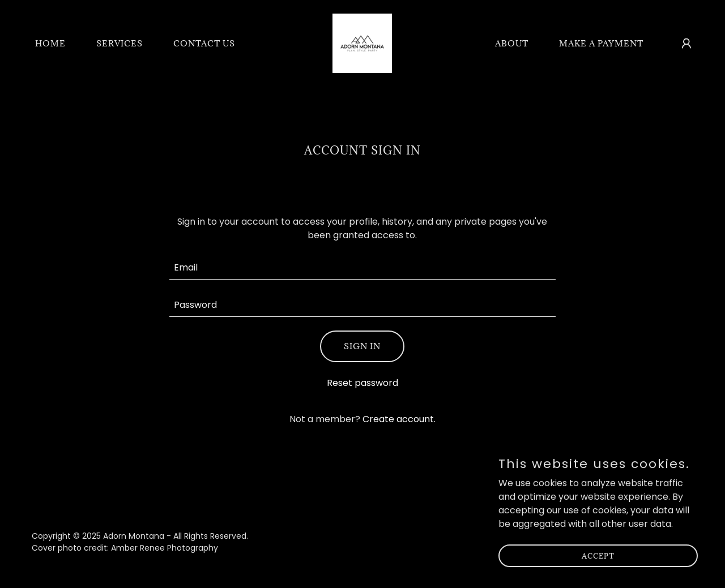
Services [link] (120, 43)
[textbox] (363, 268)
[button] (686, 44)
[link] (362, 43)
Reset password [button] (362, 383)
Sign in (362, 346)
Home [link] (50, 43)
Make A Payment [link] (601, 43)
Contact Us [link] (204, 43)
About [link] (512, 43)
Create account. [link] (399, 419)
